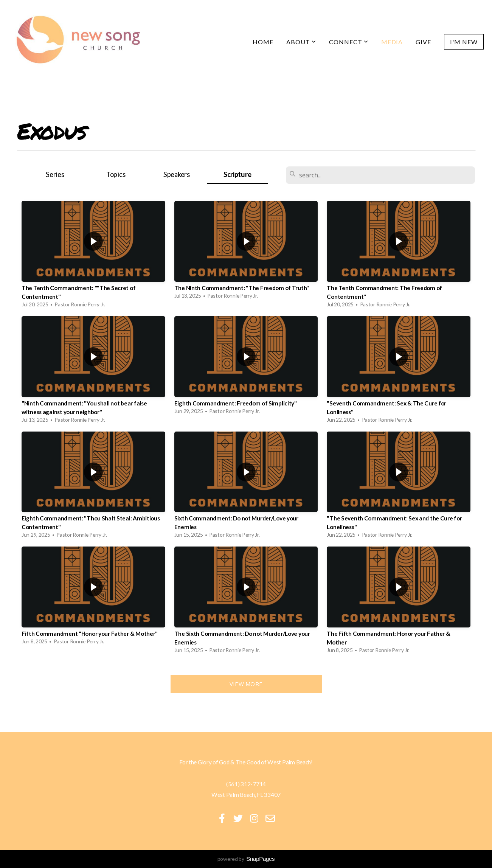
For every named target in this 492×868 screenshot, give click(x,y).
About (301, 42)
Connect (349, 42)
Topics (116, 174)
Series (55, 174)
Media (392, 42)
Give (423, 42)
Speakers (177, 174)
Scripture (237, 174)
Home (263, 42)
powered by (246, 859)
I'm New (464, 42)
